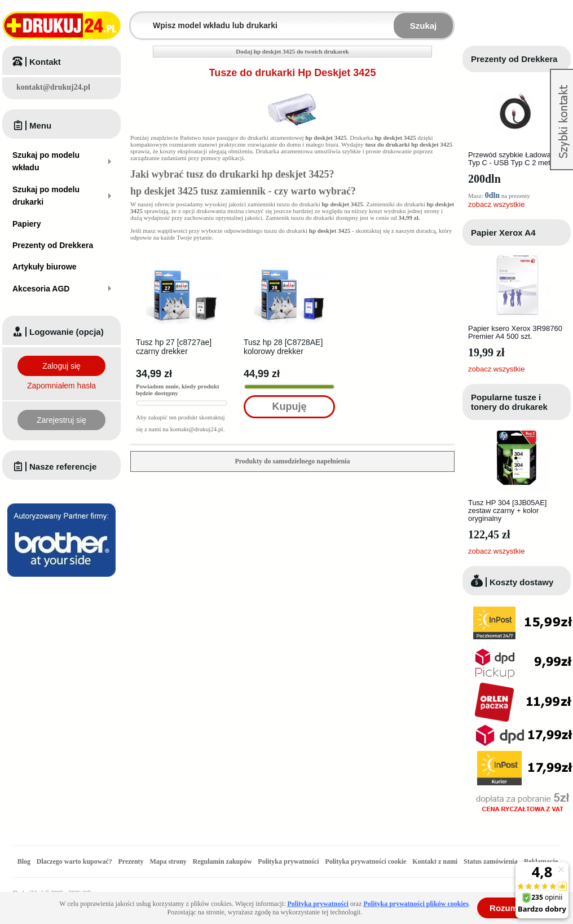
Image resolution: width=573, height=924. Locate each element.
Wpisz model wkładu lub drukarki (138, 19)
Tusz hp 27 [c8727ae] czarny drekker (174, 347)
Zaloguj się (61, 366)
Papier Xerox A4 (503, 233)
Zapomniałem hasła (61, 386)
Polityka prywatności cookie (365, 861)
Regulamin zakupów (222, 861)
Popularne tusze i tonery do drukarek (509, 402)
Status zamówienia (492, 861)
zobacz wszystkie (496, 204)
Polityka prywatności (288, 861)
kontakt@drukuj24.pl (53, 87)
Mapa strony (168, 861)
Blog (24, 861)
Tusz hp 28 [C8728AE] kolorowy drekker (283, 347)
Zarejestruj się (61, 420)
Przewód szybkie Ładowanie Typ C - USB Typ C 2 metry (514, 159)
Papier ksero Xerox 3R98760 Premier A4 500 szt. (515, 332)
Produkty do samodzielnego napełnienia (292, 461)
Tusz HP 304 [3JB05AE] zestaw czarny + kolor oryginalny (507, 510)
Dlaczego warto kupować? (74, 861)
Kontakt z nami (435, 861)
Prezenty (131, 861)
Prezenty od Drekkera (514, 59)
